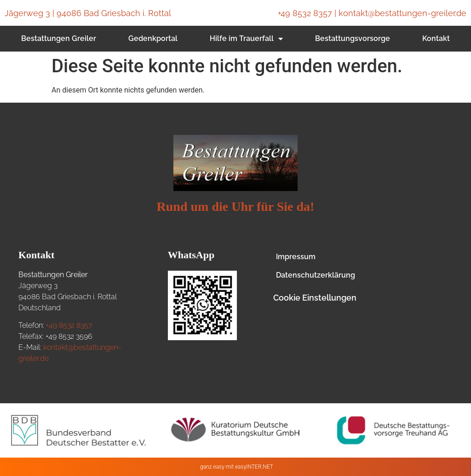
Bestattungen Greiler (59, 38)
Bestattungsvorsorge (353, 38)
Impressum (296, 257)
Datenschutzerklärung (316, 275)
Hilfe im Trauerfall (246, 39)
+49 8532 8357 (305, 13)
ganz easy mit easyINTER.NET (237, 467)
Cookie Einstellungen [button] (315, 298)
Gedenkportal (153, 38)
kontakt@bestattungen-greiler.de (402, 13)
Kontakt (436, 38)
